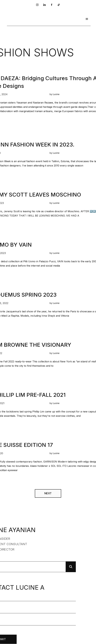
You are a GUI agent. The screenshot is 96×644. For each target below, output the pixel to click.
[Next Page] (48, 493)
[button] (87, 19)
